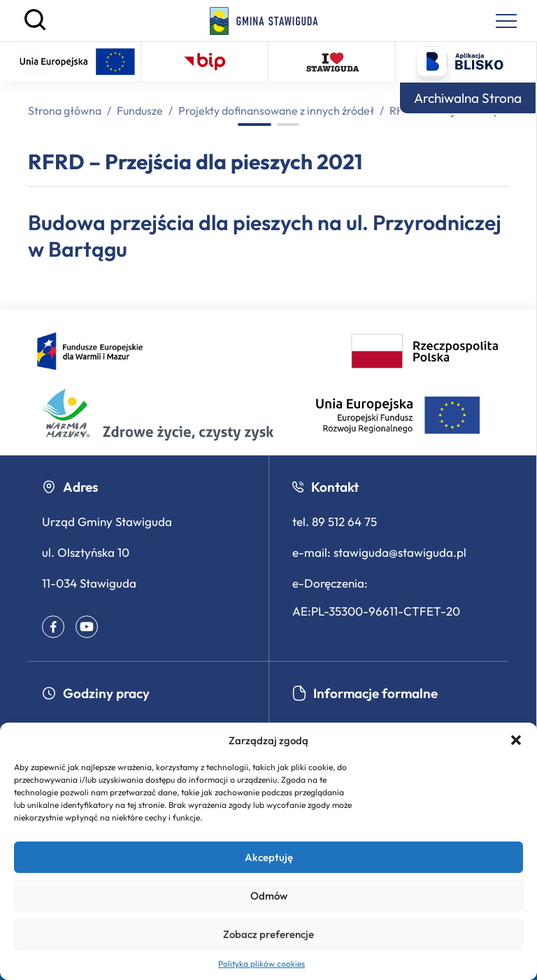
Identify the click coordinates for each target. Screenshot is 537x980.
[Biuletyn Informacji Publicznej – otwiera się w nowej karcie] (205, 62)
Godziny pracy (96, 693)
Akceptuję (269, 857)
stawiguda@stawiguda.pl (400, 552)
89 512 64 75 (344, 521)
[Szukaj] (35, 27)
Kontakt (325, 487)
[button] (516, 740)
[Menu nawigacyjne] (506, 21)
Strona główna (65, 111)
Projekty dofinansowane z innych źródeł (276, 111)
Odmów (269, 896)
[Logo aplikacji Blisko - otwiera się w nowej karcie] (459, 62)
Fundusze (140, 111)
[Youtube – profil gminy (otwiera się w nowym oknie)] (87, 627)
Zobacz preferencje (268, 934)
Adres (70, 487)
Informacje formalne (365, 693)
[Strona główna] (264, 21)
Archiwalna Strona (468, 98)
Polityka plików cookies (262, 964)
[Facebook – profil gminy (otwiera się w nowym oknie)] (53, 627)
